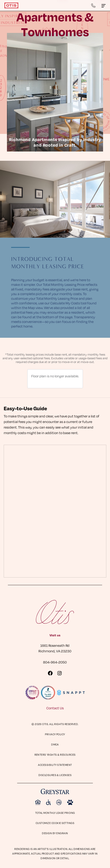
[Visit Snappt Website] (71, 693)
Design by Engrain (55, 833)
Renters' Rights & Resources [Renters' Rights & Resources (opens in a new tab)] (55, 755)
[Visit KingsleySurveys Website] (32, 693)
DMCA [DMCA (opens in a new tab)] (55, 744)
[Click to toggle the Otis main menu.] (104, 6)
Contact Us (55, 708)
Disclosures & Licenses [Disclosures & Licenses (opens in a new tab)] (55, 775)
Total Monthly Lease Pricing (55, 813)
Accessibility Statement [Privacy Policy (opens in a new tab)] (55, 765)
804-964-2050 (55, 662)
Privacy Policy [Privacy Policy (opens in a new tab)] (55, 734)
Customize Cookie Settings (55, 823)
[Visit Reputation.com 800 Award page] (48, 693)
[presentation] (55, 511)
